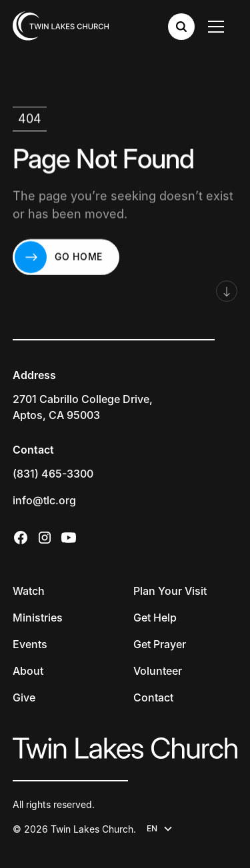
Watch (29, 591)
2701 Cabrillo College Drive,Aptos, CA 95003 (83, 407)
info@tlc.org (44, 500)
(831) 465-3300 (53, 474)
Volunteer (158, 671)
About (28, 671)
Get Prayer (160, 644)
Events (30, 644)
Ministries (38, 618)
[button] (219, 27)
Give (24, 697)
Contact (153, 697)
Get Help (155, 618)
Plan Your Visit (170, 591)
